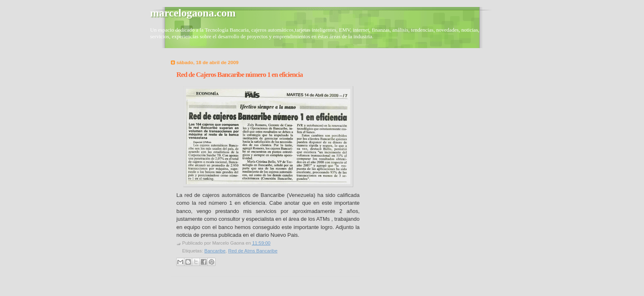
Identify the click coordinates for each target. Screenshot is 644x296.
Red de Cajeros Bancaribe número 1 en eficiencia (240, 75)
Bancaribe (215, 251)
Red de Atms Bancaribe (253, 251)
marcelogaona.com (193, 13)
